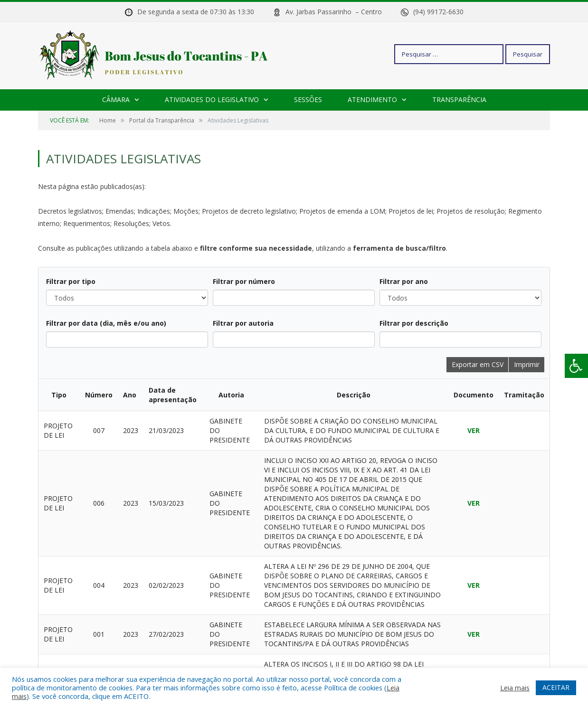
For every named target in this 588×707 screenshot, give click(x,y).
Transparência (459, 99)
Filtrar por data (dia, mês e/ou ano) (106, 323)
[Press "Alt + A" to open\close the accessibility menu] (576, 366)
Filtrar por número (244, 281)
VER (474, 430)
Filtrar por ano (404, 281)
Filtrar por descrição (414, 323)
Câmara (116, 99)
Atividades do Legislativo (212, 99)
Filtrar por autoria (243, 323)
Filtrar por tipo (71, 281)
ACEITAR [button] (556, 687)
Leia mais (515, 688)
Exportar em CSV (478, 364)
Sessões (308, 99)
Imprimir (527, 364)
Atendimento (372, 99)
